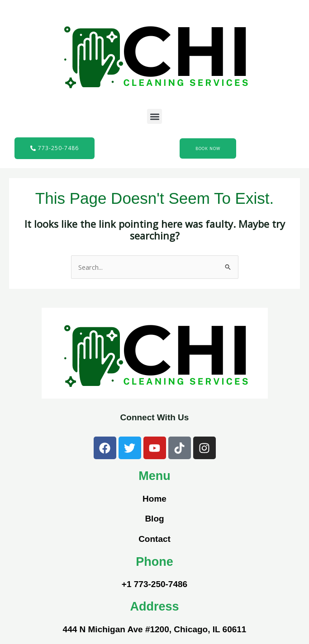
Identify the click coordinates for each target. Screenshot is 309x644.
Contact (154, 539)
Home (154, 499)
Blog (154, 519)
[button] (154, 116)
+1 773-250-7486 (154, 584)
